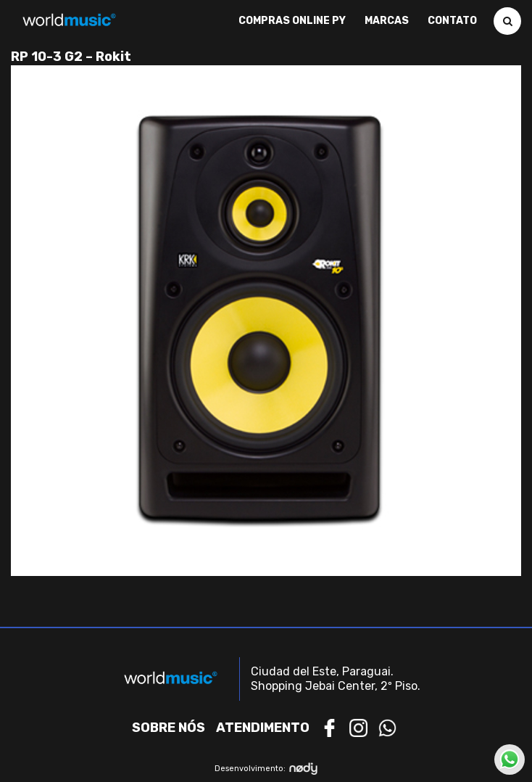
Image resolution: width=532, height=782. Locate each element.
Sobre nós (169, 728)
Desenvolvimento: (266, 769)
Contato (452, 21)
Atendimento (263, 728)
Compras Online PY (292, 21)
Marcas (387, 21)
